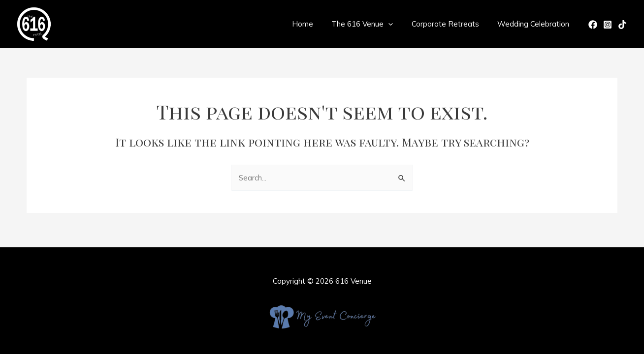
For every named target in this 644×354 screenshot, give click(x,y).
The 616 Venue (371, 24)
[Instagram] (608, 25)
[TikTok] (622, 25)
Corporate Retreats (451, 24)
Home (315, 24)
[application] (398, 24)
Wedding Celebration (535, 24)
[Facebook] (593, 25)
